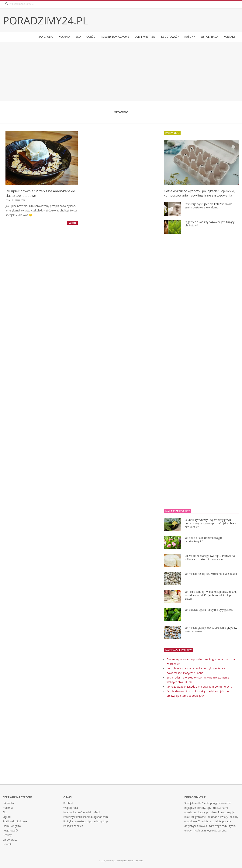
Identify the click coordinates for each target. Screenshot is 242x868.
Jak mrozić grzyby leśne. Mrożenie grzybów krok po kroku (211, 629)
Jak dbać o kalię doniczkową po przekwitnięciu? (204, 540)
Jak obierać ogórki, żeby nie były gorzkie (209, 610)
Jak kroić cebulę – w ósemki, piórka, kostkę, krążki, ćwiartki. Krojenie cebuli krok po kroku (211, 595)
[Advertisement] (116, 72)
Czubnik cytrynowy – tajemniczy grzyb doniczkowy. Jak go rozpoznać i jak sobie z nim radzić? (210, 523)
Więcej (72, 223)
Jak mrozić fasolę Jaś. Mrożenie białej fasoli (211, 574)
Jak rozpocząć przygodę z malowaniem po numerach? (199, 687)
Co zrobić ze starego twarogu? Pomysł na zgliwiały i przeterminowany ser (210, 558)
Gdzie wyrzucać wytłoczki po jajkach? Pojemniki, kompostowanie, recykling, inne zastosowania (199, 193)
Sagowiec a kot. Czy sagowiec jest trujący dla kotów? (209, 224)
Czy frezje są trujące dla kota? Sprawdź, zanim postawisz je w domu (209, 206)
